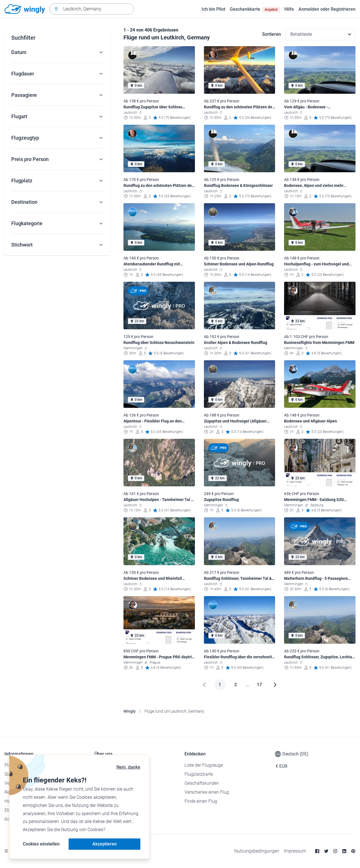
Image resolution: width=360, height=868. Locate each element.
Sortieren (272, 34)
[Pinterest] (353, 851)
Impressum (295, 851)
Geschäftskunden (202, 783)
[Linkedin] (344, 851)
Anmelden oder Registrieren (327, 9)
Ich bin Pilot (213, 9)
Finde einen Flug (201, 801)
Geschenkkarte (255, 9)
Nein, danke (128, 767)
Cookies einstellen (41, 844)
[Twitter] (326, 851)
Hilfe (289, 9)
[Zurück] (204, 685)
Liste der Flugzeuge (204, 765)
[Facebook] (317, 851)
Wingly (130, 711)
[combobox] (92, 9)
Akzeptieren (104, 844)
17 (259, 685)
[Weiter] (275, 685)
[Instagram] (335, 851)
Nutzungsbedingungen (257, 851)
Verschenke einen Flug (207, 792)
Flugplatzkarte (199, 774)
